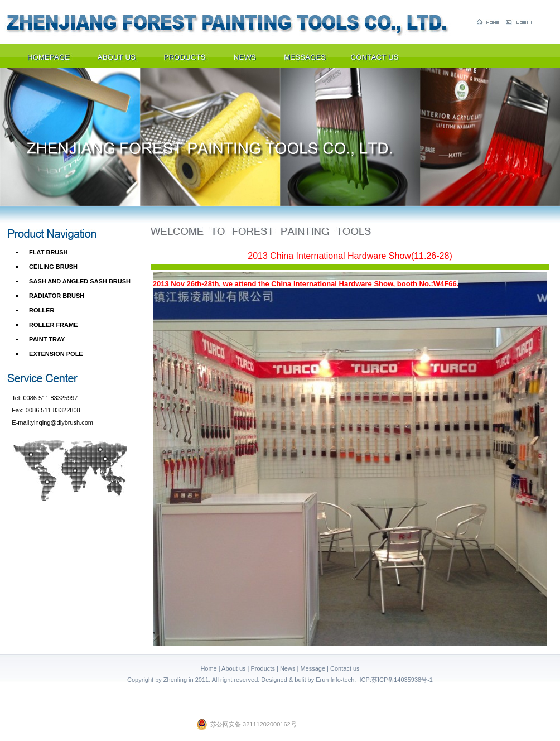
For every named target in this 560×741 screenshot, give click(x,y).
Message (313, 668)
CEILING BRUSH (53, 267)
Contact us (345, 668)
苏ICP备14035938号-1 (402, 680)
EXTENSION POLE (56, 354)
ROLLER (42, 310)
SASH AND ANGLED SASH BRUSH (80, 281)
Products (263, 668)
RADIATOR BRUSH (57, 296)
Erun (322, 680)
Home (208, 668)
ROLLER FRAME (53, 325)
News (288, 668)
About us (233, 668)
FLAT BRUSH (48, 252)
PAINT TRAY (47, 339)
